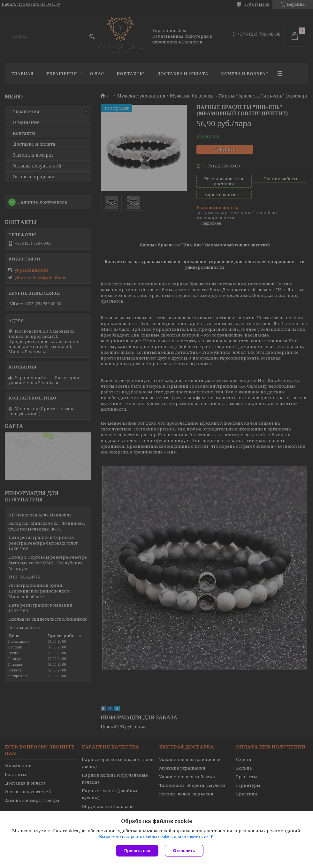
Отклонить (184, 851)
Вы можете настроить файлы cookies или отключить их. (154, 837)
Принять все (137, 851)
